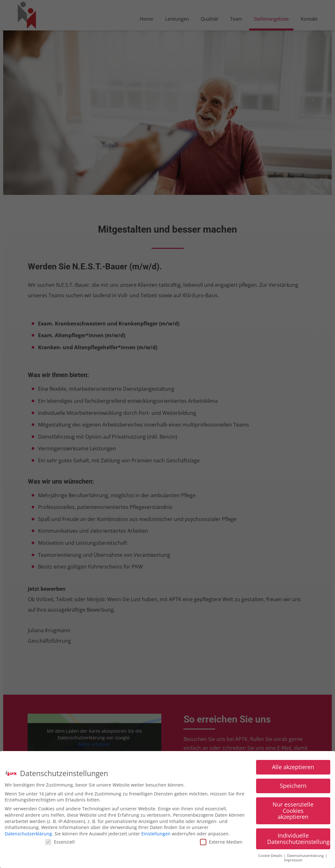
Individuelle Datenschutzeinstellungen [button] (299, 841)
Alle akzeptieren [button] (293, 770)
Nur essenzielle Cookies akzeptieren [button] (293, 813)
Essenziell (60, 845)
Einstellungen (156, 836)
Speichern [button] (293, 788)
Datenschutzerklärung (28, 836)
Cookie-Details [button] (271, 858)
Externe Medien (221, 845)
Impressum (293, 863)
